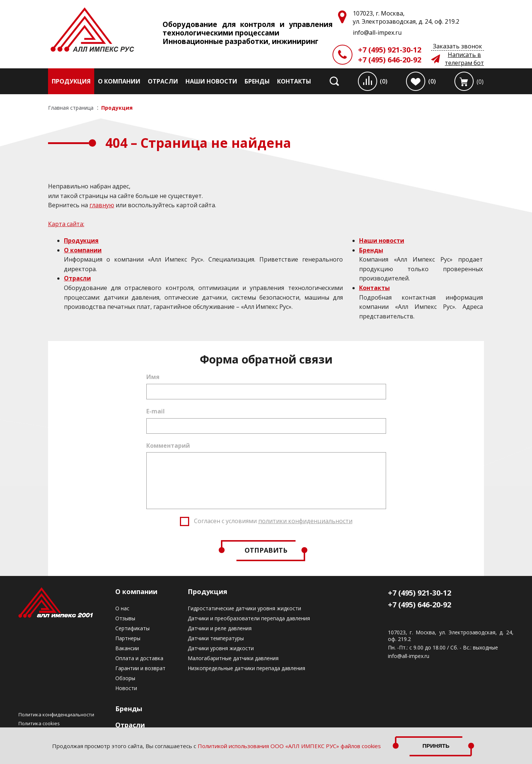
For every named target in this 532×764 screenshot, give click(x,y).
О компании (119, 81)
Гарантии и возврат (140, 668)
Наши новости (211, 81)
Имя (153, 377)
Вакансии (127, 648)
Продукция (71, 81)
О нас (122, 608)
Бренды (257, 81)
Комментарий (168, 446)
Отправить (266, 550)
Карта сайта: (66, 224)
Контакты (294, 81)
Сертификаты (132, 628)
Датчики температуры (216, 638)
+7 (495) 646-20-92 (390, 60)
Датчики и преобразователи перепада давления (249, 618)
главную (102, 205)
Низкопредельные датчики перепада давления (246, 668)
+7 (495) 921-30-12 (390, 50)
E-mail (156, 411)
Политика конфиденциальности (56, 714)
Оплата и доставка (139, 658)
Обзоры (125, 678)
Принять (436, 746)
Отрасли (163, 81)
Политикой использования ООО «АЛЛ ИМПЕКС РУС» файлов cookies (289, 746)
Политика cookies (39, 723)
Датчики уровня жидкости (221, 648)
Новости (126, 688)
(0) (384, 81)
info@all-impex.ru (409, 656)
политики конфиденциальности (305, 521)
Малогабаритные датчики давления (233, 658)
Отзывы (125, 618)
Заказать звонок (458, 46)
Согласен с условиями (273, 521)
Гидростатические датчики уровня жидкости (244, 608)
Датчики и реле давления (220, 628)
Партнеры (128, 638)
